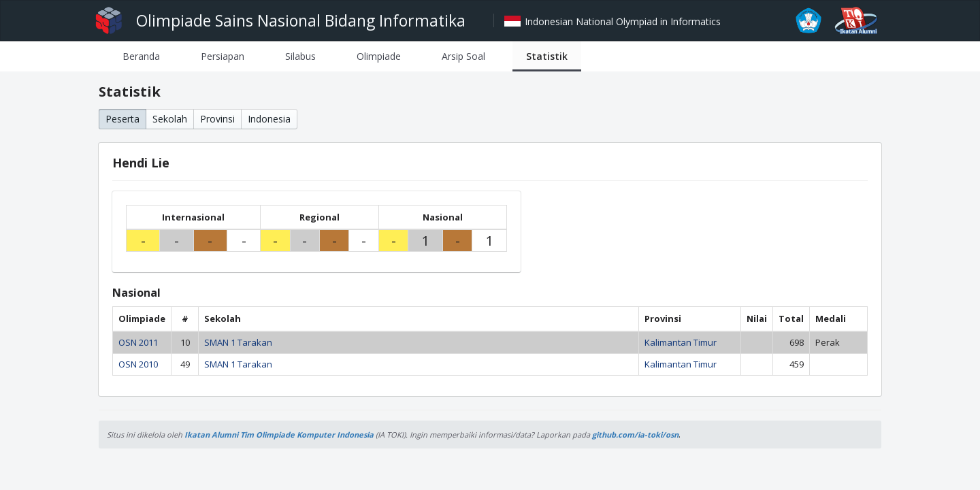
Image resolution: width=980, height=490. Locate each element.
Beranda (141, 56)
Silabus (300, 56)
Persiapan (223, 56)
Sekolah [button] (170, 119)
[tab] (141, 56)
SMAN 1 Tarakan (238, 342)
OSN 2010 (138, 364)
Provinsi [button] (217, 119)
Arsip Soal (463, 56)
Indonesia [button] (269, 119)
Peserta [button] (122, 119)
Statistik (547, 56)
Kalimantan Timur (681, 342)
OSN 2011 (138, 342)
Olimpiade (379, 56)
